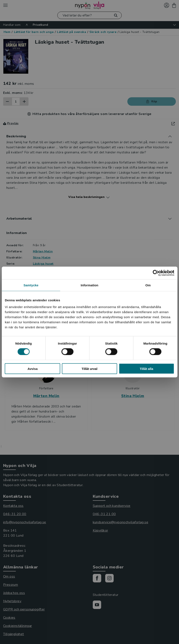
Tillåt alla (147, 369)
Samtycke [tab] (31, 285)
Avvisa (32, 369)
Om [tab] (148, 285)
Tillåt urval (89, 369)
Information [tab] (90, 285)
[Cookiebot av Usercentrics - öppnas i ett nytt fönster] (156, 273)
